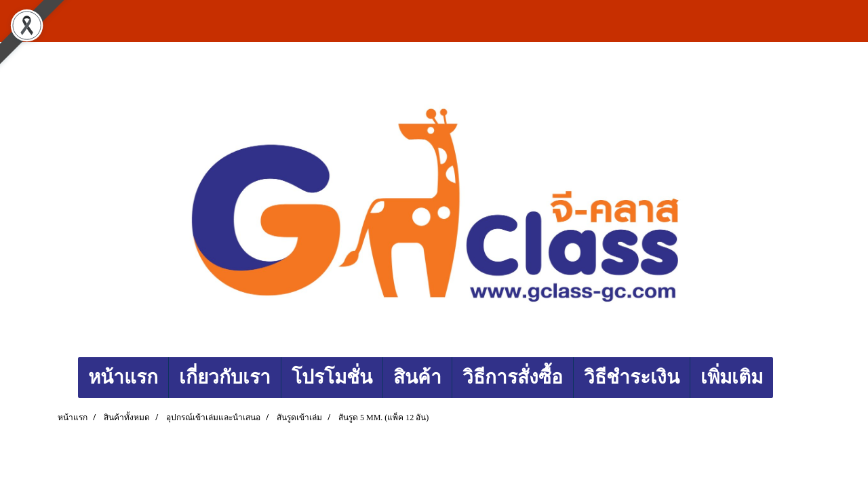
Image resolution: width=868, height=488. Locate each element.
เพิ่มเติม (732, 377)
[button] (785, 378)
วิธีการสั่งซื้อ (513, 377)
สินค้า (417, 377)
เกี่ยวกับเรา (225, 377)
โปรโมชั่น (332, 377)
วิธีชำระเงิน (632, 377)
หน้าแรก (123, 377)
